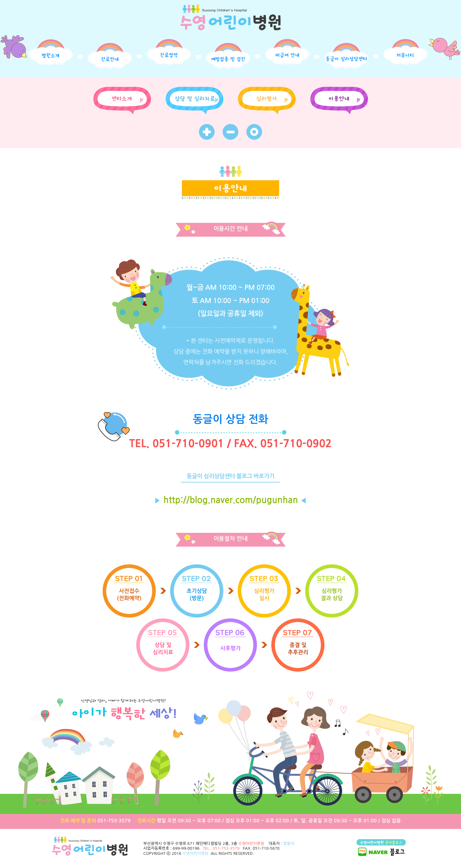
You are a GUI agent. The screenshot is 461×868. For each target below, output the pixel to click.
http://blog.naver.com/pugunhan (230, 500)
